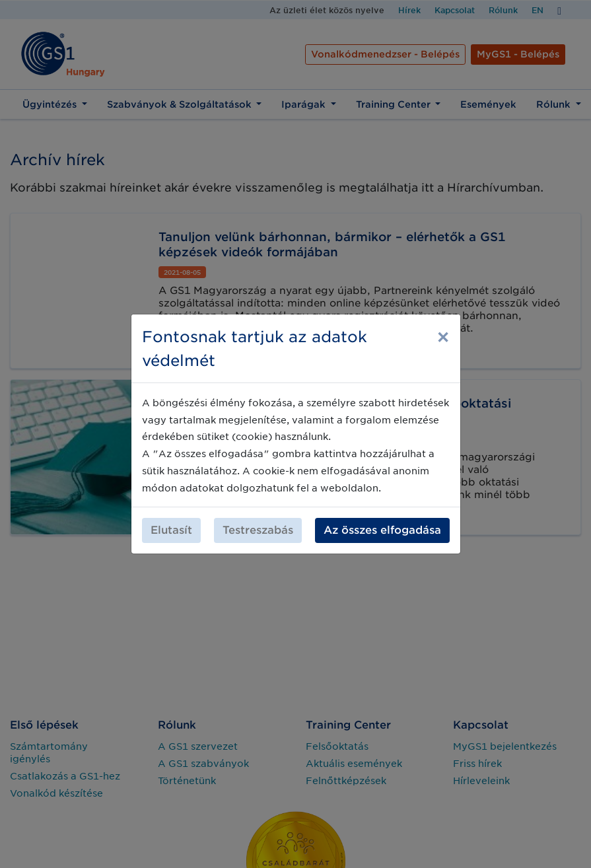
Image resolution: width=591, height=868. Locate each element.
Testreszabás (258, 530)
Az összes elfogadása (382, 530)
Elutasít (171, 530)
